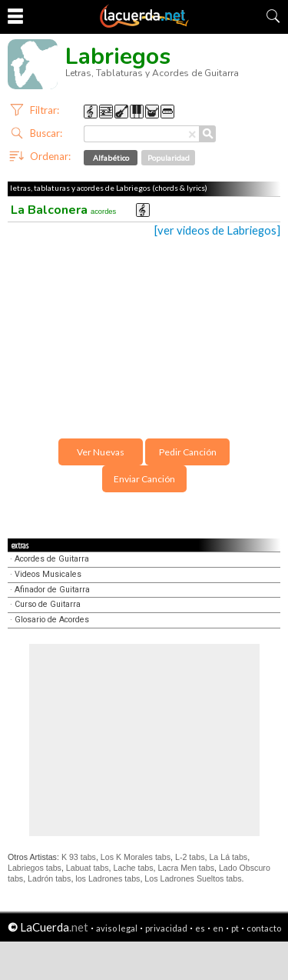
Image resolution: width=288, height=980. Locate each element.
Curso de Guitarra (48, 604)
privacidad (166, 928)
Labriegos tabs (35, 868)
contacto (264, 928)
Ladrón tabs (49, 878)
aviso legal (117, 928)
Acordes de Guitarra (52, 559)
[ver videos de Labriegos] (217, 230)
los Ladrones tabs (108, 878)
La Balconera (63, 210)
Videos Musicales (48, 574)
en (218, 928)
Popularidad (169, 158)
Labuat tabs (88, 868)
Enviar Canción (144, 479)
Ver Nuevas (101, 452)
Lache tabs (133, 868)
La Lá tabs (228, 857)
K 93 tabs (79, 857)
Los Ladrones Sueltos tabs (193, 878)
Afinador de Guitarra (52, 590)
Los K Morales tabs (136, 857)
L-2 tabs (190, 857)
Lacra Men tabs (186, 868)
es (200, 928)
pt (235, 928)
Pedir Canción (188, 452)
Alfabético (111, 158)
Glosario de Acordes (52, 620)
